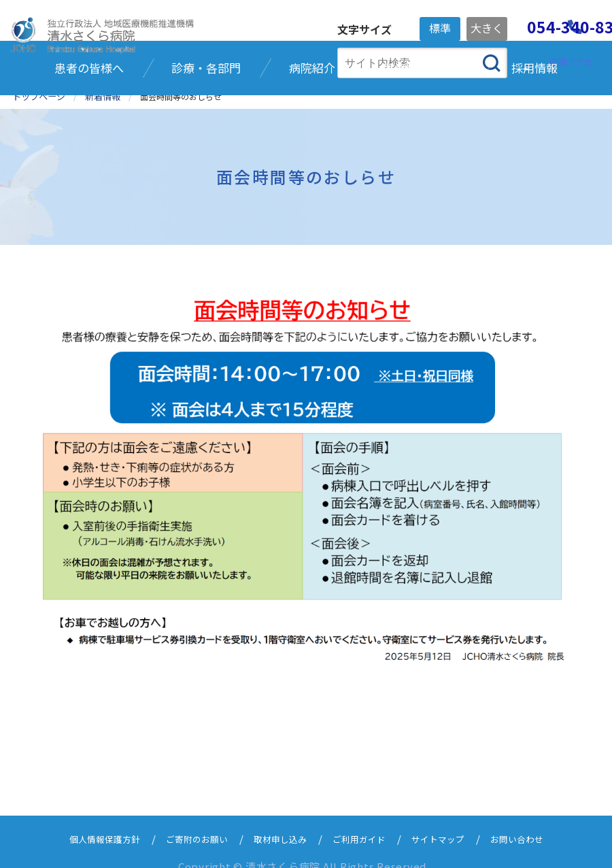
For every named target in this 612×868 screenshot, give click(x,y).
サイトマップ (452, 821)
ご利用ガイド (365, 821)
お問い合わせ (539, 821)
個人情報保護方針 (84, 821)
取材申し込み (278, 821)
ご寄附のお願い (186, 821)
